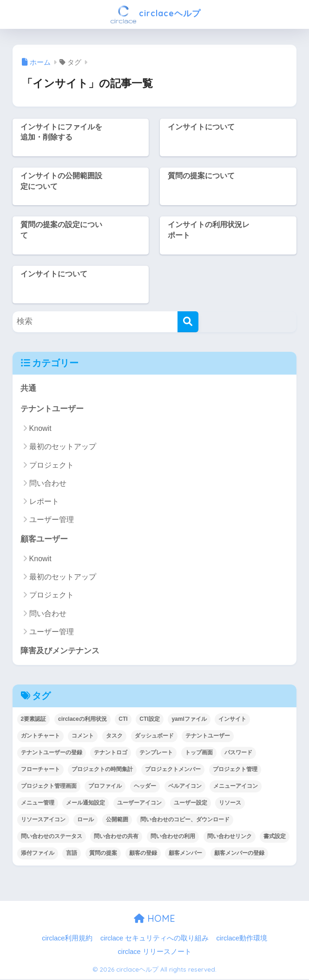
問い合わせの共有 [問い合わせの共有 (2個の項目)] (116, 837)
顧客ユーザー (44, 540)
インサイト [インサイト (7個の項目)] (232, 720)
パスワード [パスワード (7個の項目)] (238, 753)
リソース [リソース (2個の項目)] (230, 804)
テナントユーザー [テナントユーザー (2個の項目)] (208, 737)
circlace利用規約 (67, 939)
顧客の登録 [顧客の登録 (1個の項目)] (143, 854)
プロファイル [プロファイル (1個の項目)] (105, 787)
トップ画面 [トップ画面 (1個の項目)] (199, 753)
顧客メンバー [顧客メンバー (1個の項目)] (185, 854)
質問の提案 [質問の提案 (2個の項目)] (103, 854)
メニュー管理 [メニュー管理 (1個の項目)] (38, 804)
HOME (154, 919)
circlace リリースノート (154, 953)
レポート (44, 502)
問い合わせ (48, 484)
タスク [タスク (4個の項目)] (114, 737)
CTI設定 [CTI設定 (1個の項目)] (149, 720)
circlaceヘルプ (156, 14)
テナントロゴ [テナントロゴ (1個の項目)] (111, 753)
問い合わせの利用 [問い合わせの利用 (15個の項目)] (173, 837)
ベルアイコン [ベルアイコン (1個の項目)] (185, 787)
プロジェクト (52, 466)
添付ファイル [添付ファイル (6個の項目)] (38, 854)
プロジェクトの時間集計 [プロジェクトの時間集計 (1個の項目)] (102, 770)
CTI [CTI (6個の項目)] (123, 720)
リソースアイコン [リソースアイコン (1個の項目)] (43, 820)
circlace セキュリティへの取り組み (154, 939)
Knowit (40, 429)
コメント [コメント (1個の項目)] (83, 737)
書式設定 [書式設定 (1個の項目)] (275, 837)
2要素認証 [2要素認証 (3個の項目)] (34, 720)
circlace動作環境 (242, 939)
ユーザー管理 (52, 520)
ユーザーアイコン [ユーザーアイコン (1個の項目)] (139, 804)
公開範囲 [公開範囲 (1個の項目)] (117, 820)
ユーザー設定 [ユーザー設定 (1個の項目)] (191, 804)
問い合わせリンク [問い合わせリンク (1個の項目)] (230, 837)
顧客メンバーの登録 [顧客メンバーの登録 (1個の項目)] (239, 854)
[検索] (188, 322)
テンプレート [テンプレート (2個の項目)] (156, 753)
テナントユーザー (52, 409)
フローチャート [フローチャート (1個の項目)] (40, 770)
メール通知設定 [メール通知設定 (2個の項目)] (85, 804)
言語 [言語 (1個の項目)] (72, 854)
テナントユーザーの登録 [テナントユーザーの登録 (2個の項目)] (52, 753)
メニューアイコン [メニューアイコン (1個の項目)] (236, 787)
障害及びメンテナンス (60, 652)
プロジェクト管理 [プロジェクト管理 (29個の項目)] (235, 770)
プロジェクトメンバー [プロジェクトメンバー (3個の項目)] (173, 770)
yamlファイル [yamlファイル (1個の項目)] (189, 720)
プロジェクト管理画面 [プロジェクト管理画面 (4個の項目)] (49, 787)
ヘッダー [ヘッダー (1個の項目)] (145, 787)
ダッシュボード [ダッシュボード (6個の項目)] (154, 737)
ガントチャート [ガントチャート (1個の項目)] (40, 737)
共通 (28, 388)
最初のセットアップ (63, 447)
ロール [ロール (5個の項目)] (85, 820)
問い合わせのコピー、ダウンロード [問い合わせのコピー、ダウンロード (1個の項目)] (185, 820)
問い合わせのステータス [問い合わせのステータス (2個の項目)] (52, 837)
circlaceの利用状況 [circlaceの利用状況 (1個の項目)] (82, 720)
